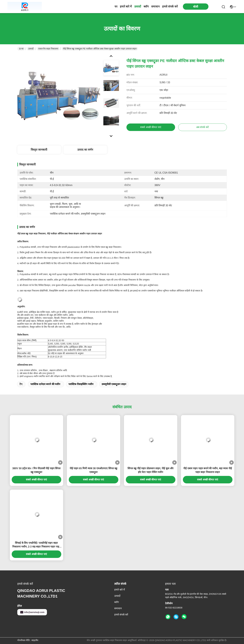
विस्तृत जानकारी (39, 150)
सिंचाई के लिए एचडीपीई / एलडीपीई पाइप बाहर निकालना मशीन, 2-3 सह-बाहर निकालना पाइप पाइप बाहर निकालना (36, 545)
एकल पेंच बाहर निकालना (48, 49)
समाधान (155, 7)
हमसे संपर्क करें (170, 7)
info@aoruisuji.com (32, 612)
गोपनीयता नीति (24, 640)
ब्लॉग (146, 7)
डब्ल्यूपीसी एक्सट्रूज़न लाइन (114, 384)
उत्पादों (138, 7)
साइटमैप (35, 640)
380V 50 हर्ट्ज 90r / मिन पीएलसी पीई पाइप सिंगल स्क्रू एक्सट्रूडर (36, 470)
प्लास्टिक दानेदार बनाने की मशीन (45, 384)
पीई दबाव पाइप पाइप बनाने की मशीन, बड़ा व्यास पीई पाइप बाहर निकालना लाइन (208, 470)
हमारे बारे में (126, 7)
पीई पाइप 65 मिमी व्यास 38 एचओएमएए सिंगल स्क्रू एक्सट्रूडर (93, 470)
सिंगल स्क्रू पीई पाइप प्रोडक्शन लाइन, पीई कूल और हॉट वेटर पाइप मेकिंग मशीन (151, 470)
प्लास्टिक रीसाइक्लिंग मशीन (81, 384)
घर (116, 7)
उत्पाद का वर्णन (85, 150)
